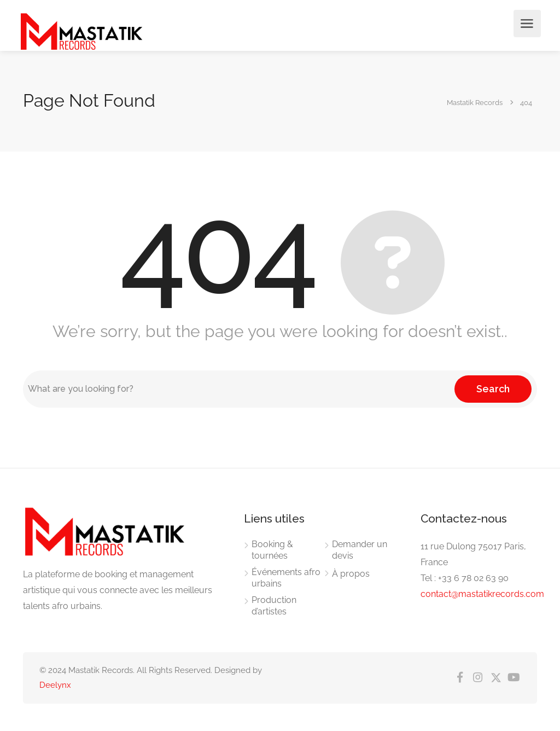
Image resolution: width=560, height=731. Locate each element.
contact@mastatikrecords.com (482, 594)
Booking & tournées (272, 550)
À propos (351, 574)
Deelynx (55, 685)
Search (493, 389)
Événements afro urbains (286, 578)
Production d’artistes (274, 606)
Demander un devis (360, 550)
